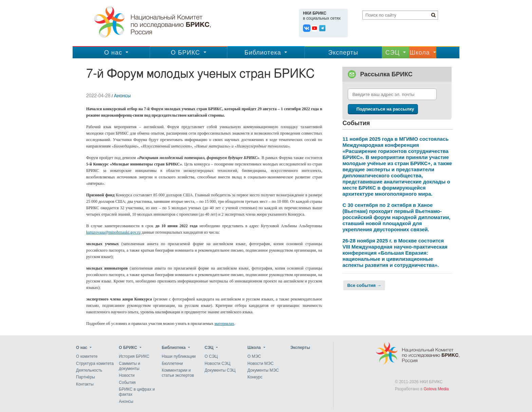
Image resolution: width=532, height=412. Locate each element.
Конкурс (255, 377)
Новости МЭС (260, 364)
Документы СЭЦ (220, 370)
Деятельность (89, 370)
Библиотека (263, 53)
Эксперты (343, 53)
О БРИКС (185, 53)
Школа (420, 53)
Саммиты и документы (129, 366)
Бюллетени (172, 364)
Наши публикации (179, 357)
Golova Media (436, 389)
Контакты (85, 384)
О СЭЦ (211, 357)
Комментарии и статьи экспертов (178, 373)
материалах (224, 323)
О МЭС (254, 357)
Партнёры (85, 377)
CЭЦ (393, 53)
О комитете (87, 357)
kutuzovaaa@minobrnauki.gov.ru (113, 232)
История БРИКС (134, 357)
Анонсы (122, 96)
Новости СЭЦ (217, 364)
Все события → (364, 285)
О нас (113, 53)
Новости (127, 376)
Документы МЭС (263, 370)
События (127, 382)
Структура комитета (95, 364)
